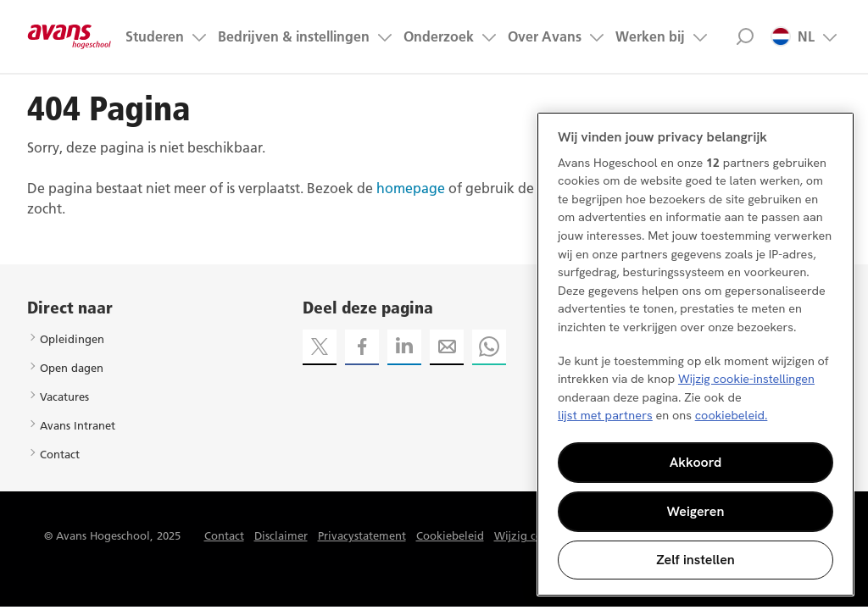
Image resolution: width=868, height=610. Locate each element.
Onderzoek (439, 36)
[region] (696, 354)
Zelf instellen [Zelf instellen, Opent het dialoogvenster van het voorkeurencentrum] (696, 560)
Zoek (745, 36)
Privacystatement (362, 535)
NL (793, 36)
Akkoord (696, 462)
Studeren (155, 36)
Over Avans (545, 36)
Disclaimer (281, 535)
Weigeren (696, 511)
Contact (60, 454)
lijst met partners (605, 415)
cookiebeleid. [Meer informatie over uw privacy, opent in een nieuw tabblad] (732, 415)
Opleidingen (72, 339)
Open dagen (72, 368)
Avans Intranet (78, 425)
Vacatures (64, 396)
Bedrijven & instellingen (294, 36)
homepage (411, 188)
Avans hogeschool (70, 36)
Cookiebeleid (450, 535)
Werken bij (650, 36)
